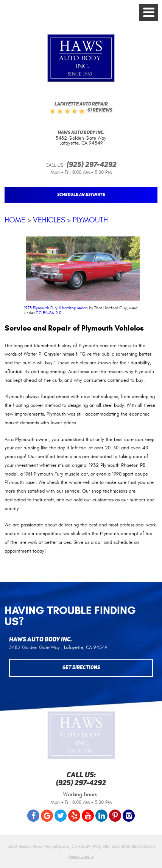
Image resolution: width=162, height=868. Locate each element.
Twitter (61, 816)
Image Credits (81, 856)
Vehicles (49, 220)
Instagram (129, 816)
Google (47, 816)
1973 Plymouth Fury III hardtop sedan (56, 308)
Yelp (74, 816)
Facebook (33, 816)
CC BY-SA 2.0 (48, 313)
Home (15, 220)
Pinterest (115, 816)
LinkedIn (101, 816)
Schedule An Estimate (81, 195)
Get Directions (81, 668)
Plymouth (90, 220)
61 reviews (100, 110)
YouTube (88, 816)
